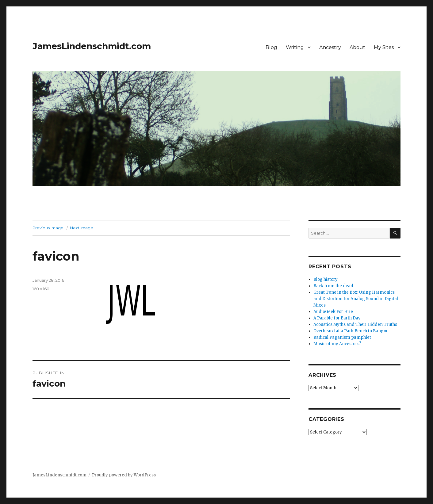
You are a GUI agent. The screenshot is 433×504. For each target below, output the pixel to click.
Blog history (326, 279)
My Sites (384, 47)
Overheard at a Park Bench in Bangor (351, 331)
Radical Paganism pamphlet (342, 337)
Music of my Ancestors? (337, 344)
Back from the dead (333, 286)
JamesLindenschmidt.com (92, 46)
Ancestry (330, 47)
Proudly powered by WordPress (124, 475)
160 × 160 (41, 289)
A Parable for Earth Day (337, 318)
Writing (295, 47)
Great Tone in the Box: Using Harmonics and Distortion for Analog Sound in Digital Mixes (356, 299)
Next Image (82, 228)
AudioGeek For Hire (333, 312)
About (357, 47)
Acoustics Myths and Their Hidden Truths (355, 325)
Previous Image (48, 228)
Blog (271, 47)
